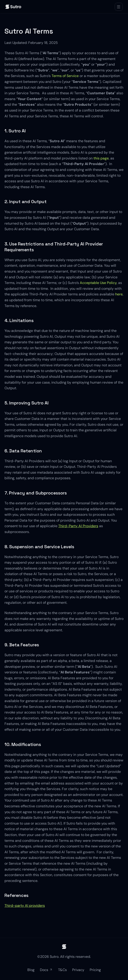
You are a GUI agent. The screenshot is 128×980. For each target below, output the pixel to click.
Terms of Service (65, 76)
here (119, 294)
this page (101, 158)
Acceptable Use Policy (98, 283)
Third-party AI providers (25, 906)
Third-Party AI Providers (78, 526)
